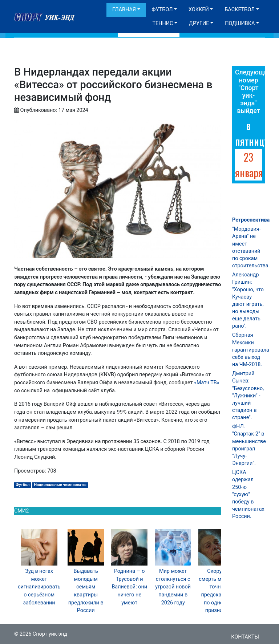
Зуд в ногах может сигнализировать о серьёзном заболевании (39, 587)
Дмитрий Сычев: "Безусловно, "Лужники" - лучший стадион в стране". (248, 396)
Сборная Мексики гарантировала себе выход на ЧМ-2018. (251, 350)
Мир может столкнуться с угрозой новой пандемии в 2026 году (173, 587)
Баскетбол (240, 10)
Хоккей (199, 10)
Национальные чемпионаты (60, 485)
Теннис (163, 23)
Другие (199, 23)
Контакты (245, 637)
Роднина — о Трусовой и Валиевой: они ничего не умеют (129, 587)
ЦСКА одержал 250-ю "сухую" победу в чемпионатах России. (248, 494)
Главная (124, 10)
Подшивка (240, 23)
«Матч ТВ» (207, 383)
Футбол (162, 10)
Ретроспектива (251, 220)
